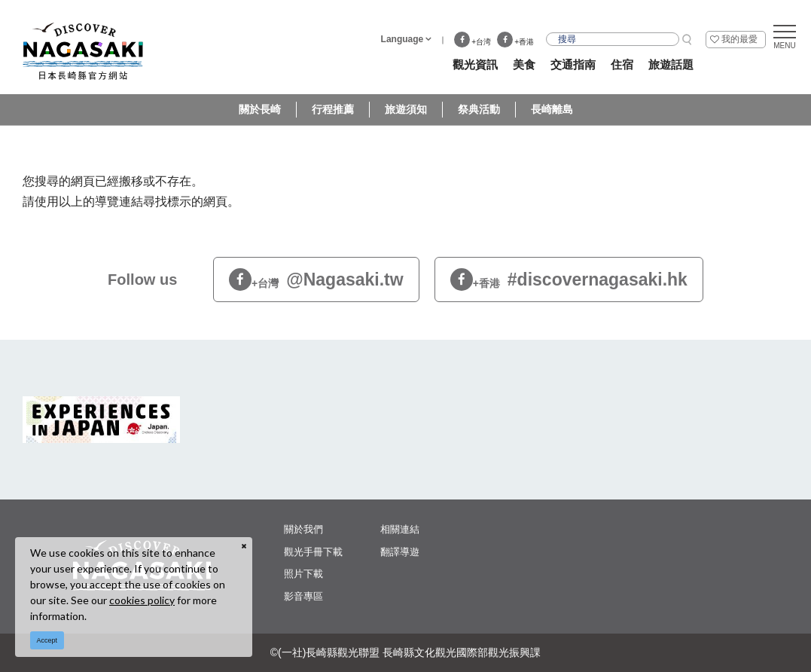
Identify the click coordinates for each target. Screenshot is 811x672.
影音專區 (303, 596)
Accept (47, 640)
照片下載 (303, 574)
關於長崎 (260, 109)
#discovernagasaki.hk (569, 280)
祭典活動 (479, 109)
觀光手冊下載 (313, 552)
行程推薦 (333, 109)
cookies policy (142, 600)
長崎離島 (552, 109)
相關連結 (400, 529)
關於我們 (303, 529)
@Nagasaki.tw (316, 280)
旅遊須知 (406, 109)
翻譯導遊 (400, 552)
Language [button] (402, 39)
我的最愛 (739, 39)
